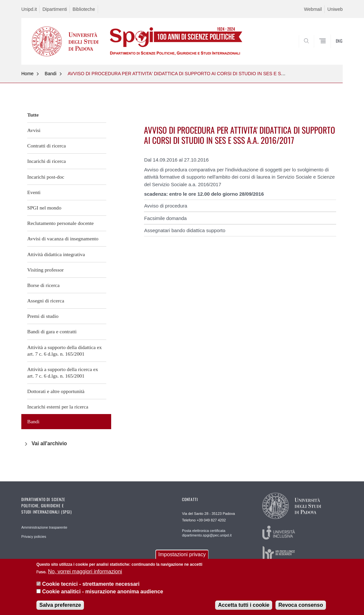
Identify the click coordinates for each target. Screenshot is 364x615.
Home (27, 74)
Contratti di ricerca (47, 146)
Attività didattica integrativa (56, 254)
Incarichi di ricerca (47, 161)
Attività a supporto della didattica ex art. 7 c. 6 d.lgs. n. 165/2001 (64, 351)
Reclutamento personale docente (61, 223)
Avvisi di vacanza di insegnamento (63, 239)
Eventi (34, 192)
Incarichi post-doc (46, 177)
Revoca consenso (301, 605)
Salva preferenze (60, 605)
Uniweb (335, 9)
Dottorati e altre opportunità (56, 391)
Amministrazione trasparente (44, 527)
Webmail (313, 9)
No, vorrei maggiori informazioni (85, 571)
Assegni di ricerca (46, 301)
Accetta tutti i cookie (244, 605)
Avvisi (34, 130)
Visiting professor (45, 270)
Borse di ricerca (43, 285)
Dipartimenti (55, 9)
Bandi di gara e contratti (52, 331)
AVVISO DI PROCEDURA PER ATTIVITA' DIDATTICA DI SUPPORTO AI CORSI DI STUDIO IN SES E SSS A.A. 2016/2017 (194, 74)
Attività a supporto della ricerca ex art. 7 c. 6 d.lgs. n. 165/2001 (63, 373)
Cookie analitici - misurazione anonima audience (102, 592)
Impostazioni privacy (182, 554)
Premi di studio (43, 316)
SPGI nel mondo (44, 208)
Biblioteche (84, 9)
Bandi (51, 74)
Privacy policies (34, 537)
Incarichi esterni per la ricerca (58, 407)
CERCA (333, 49)
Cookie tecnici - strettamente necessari (91, 584)
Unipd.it (29, 9)
